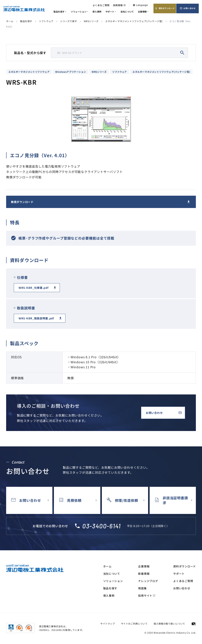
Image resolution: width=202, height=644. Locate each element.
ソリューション (80, 12)
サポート (111, 12)
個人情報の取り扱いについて (169, 624)
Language (140, 5)
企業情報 (143, 12)
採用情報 (119, 5)
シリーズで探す (69, 21)
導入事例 (97, 12)
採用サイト (147, 596)
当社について (127, 12)
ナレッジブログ (148, 581)
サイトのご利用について (134, 624)
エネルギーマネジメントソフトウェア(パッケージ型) (134, 21)
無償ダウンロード (22, 202)
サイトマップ (108, 624)
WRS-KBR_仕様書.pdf (34, 288)
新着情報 (144, 574)
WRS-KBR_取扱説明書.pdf (36, 318)
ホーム (10, 21)
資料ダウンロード (165, 10)
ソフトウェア (46, 21)
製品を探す (60, 12)
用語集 (142, 588)
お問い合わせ (189, 10)
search (182, 53)
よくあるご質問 (101, 5)
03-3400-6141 (101, 526)
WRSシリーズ (91, 21)
